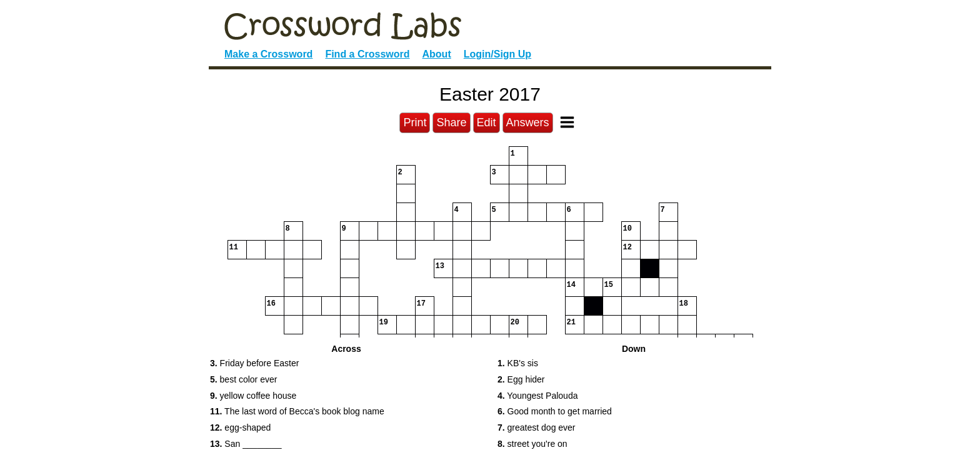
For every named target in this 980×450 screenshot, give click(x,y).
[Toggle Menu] (567, 122)
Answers (528, 122)
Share (451, 122)
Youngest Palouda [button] (537, 396)
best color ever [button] (243, 379)
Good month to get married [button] (555, 411)
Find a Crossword (367, 54)
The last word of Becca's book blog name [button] (297, 411)
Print (415, 122)
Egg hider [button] (521, 379)
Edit (487, 122)
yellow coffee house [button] (253, 396)
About (437, 54)
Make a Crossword (268, 54)
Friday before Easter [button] (254, 363)
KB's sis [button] (518, 363)
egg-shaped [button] (240, 427)
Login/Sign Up (497, 54)
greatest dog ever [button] (537, 427)
